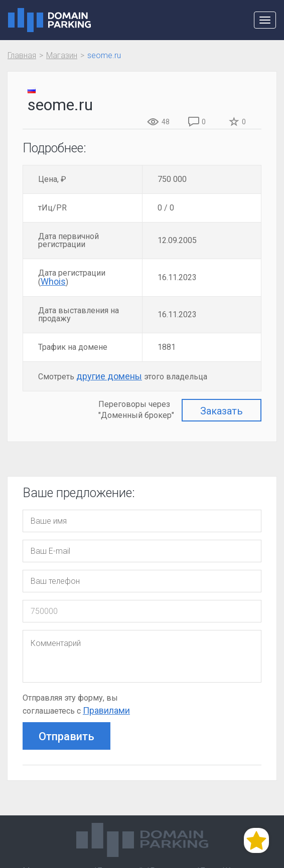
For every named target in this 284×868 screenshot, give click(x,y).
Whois (53, 281)
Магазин (62, 55)
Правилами (106, 710)
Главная (22, 55)
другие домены (109, 376)
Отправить (66, 736)
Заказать (222, 411)
